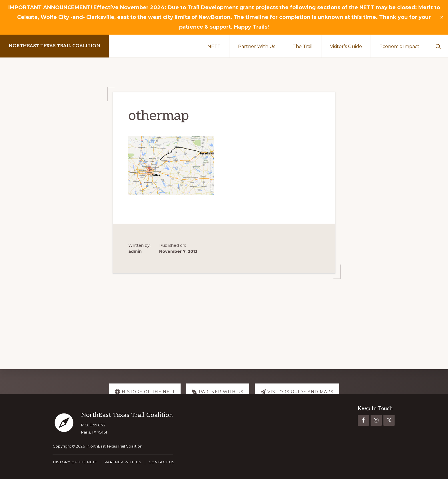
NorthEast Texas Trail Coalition (54, 46)
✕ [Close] (442, 17)
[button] (438, 46)
